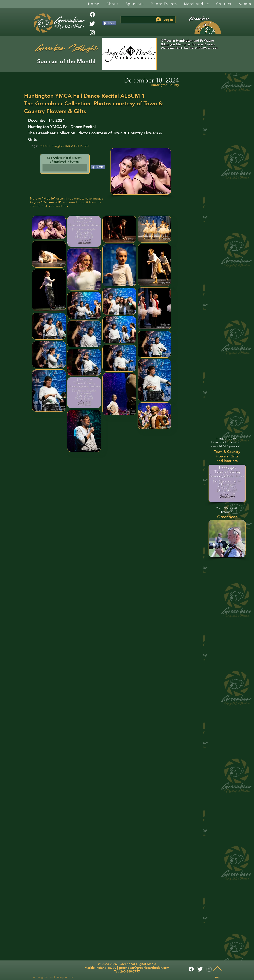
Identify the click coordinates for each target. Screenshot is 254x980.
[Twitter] (92, 23)
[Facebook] (92, 14)
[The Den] (208, 28)
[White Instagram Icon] (92, 33)
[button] (112, 4)
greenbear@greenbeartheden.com (144, 968)
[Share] (109, 23)
